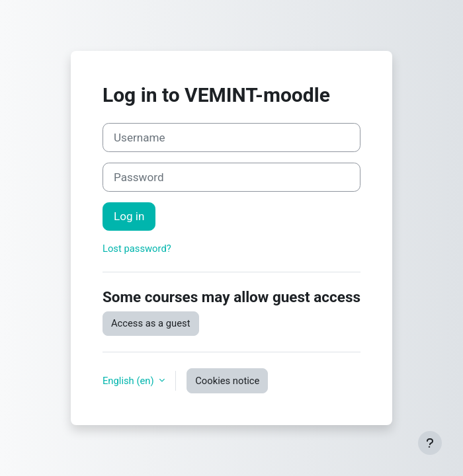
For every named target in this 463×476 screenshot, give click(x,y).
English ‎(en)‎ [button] (129, 381)
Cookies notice (227, 381)
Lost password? (137, 249)
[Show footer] (430, 443)
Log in (129, 216)
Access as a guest (151, 323)
